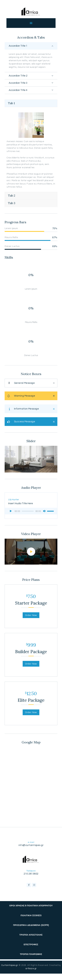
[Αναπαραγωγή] (11, 511)
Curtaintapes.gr (10, 965)
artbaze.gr (31, 969)
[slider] (28, 511)
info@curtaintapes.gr (31, 845)
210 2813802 (31, 874)
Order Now (31, 615)
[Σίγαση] (44, 511)
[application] (31, 511)
